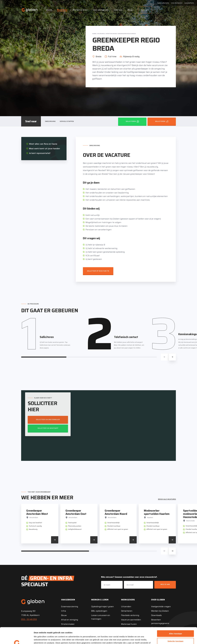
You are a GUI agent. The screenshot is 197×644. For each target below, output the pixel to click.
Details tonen (139, 639)
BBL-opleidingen (99, 611)
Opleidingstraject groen (102, 607)
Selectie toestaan (176, 626)
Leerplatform (189, 3)
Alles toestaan (175, 618)
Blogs (130, 10)
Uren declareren (177, 3)
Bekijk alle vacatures (167, 499)
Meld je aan (165, 584)
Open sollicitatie (163, 3)
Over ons (118, 10)
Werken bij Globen (160, 611)
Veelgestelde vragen (161, 607)
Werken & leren (80, 10)
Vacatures (62, 10)
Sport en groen (111, 34)
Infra (63, 611)
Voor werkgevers (101, 10)
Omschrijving (50, 121)
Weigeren (175, 633)
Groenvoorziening (70, 607)
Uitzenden (126, 607)
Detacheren (127, 611)
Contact (145, 10)
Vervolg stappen (67, 121)
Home (49, 10)
